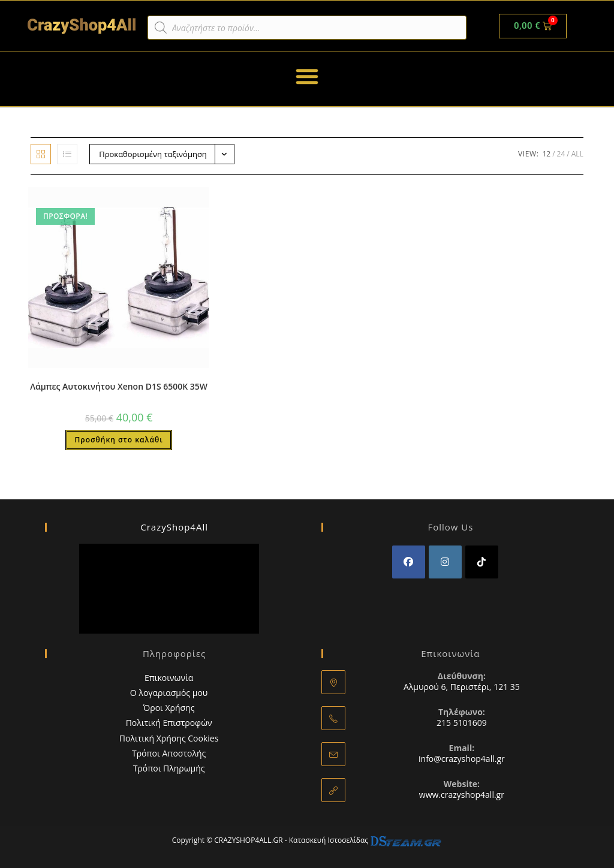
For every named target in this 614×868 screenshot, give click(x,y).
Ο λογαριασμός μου (169, 693)
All (577, 154)
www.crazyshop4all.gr (462, 795)
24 (561, 154)
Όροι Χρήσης (169, 708)
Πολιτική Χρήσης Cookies (169, 738)
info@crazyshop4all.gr (462, 759)
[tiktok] (482, 562)
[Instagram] (445, 562)
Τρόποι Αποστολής (169, 753)
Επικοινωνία (169, 678)
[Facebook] (409, 562)
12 (546, 154)
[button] (307, 76)
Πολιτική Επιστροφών (169, 723)
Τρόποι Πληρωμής (169, 768)
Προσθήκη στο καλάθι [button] (118, 440)
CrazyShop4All (174, 527)
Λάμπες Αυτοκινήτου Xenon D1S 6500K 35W (119, 386)
